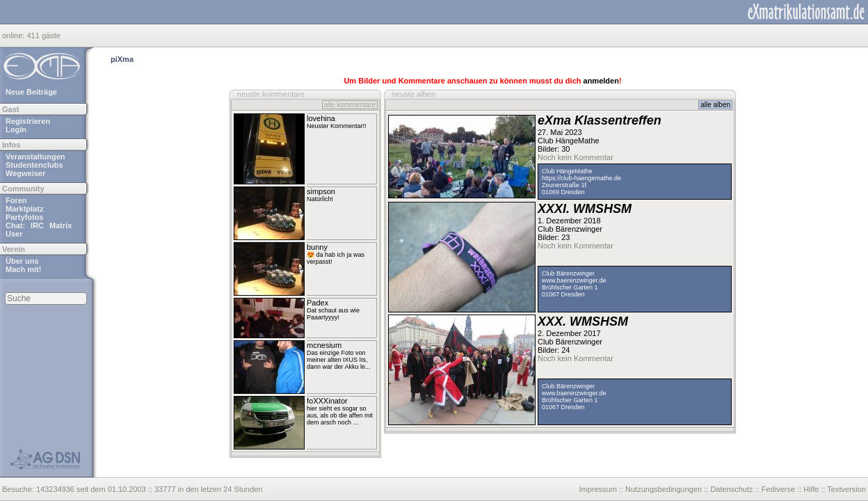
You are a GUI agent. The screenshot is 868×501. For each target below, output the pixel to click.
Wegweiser (25, 173)
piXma (122, 59)
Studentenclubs (34, 165)
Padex (318, 303)
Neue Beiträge (31, 92)
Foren (16, 200)
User (14, 234)
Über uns (22, 261)
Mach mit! (23, 269)
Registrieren (28, 121)
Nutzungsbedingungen (664, 489)
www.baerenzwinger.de (574, 280)
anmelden (601, 81)
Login (16, 129)
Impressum (597, 489)
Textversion (846, 489)
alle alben (715, 105)
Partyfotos (24, 217)
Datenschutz (731, 489)
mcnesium (324, 345)
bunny (317, 247)
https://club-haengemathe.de (581, 178)
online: (14, 35)
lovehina (321, 118)
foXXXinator (327, 401)
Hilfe (811, 489)
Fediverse (778, 489)
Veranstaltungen (35, 157)
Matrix (61, 225)
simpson (321, 191)
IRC (37, 225)
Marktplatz (24, 209)
